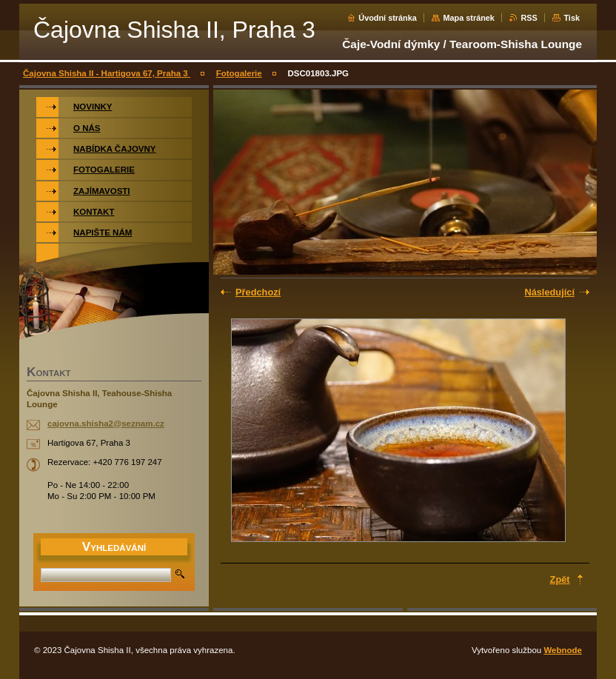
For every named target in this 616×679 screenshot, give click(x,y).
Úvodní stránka (388, 18)
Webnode (563, 650)
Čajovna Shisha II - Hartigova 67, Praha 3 (107, 73)
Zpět (560, 579)
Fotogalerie (239, 73)
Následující (549, 292)
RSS (529, 18)
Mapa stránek (469, 18)
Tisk (572, 18)
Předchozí (258, 292)
